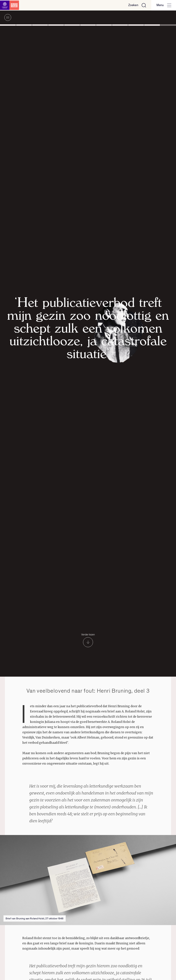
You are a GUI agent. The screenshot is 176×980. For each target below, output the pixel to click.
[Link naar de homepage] (10, 5)
